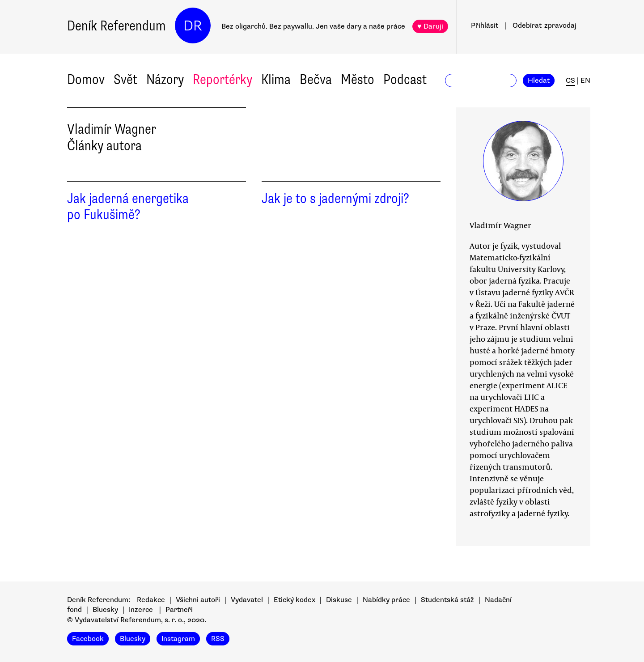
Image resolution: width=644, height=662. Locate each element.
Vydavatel (247, 600)
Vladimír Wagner (500, 225)
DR (193, 26)
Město (358, 79)
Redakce (151, 600)
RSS (218, 639)
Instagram (178, 639)
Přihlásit (485, 25)
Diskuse (339, 600)
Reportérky (222, 79)
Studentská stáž (447, 600)
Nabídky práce (386, 600)
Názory (165, 79)
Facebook (88, 639)
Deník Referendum (117, 26)
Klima (276, 79)
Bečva (316, 79)
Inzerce (141, 610)
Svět (125, 79)
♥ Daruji (430, 26)
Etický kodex (294, 600)
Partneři (179, 610)
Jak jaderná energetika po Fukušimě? (128, 207)
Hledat (539, 81)
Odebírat (544, 25)
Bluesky (105, 610)
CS (570, 81)
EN (585, 81)
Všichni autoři (198, 600)
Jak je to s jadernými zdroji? (335, 198)
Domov (86, 79)
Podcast (405, 79)
